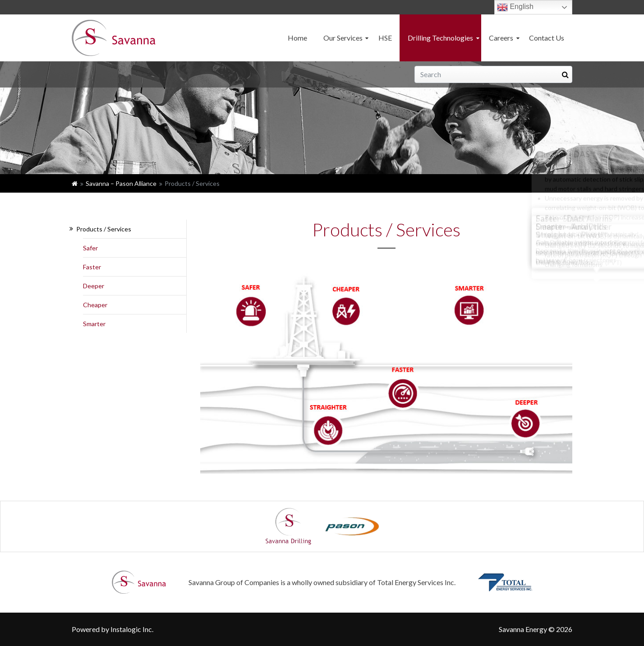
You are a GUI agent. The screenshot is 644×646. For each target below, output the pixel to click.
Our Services (343, 38)
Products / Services (104, 229)
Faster (92, 267)
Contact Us (547, 38)
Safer (90, 248)
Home (297, 38)
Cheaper (95, 305)
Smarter (94, 324)
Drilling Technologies (440, 38)
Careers (501, 38)
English (515, 7)
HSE (385, 38)
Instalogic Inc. (132, 629)
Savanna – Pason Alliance (121, 183)
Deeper (94, 286)
